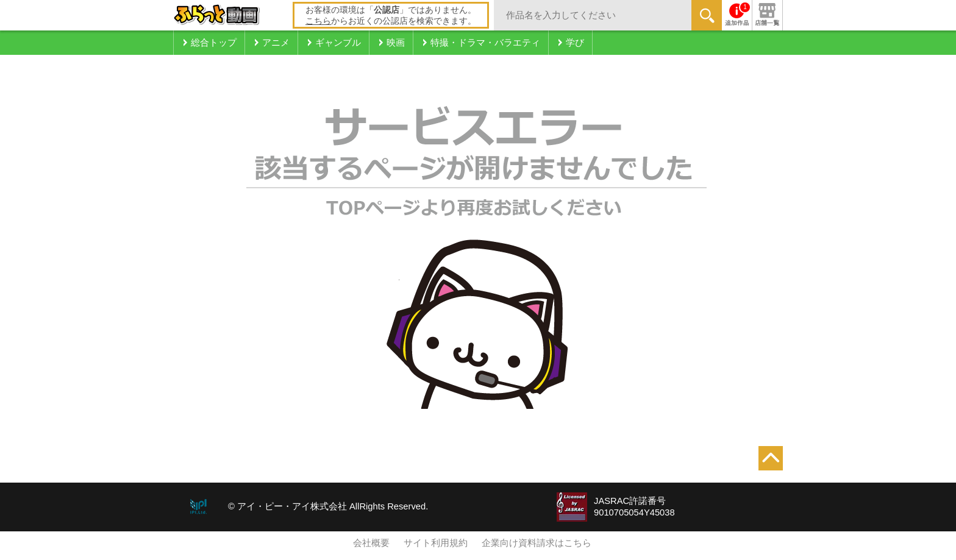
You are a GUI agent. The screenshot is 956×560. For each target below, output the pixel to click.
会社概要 (371, 543)
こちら (318, 21)
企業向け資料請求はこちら (537, 543)
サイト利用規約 (436, 543)
